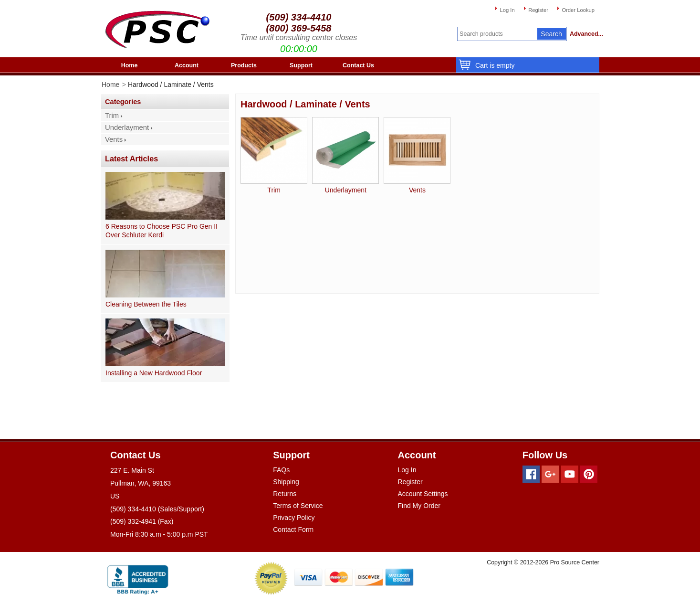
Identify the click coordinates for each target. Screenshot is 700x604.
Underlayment (127, 127)
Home (130, 65)
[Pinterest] (589, 474)
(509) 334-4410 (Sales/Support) (157, 509)
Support (301, 65)
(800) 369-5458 (299, 28)
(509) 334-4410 (299, 17)
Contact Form (293, 530)
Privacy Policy (294, 518)
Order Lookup (578, 10)
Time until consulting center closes (299, 37)
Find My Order (419, 506)
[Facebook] (531, 474)
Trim (112, 116)
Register (538, 10)
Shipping (286, 482)
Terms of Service (298, 506)
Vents (114, 139)
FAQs (281, 470)
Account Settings (423, 494)
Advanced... (585, 34)
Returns (285, 494)
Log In (507, 10)
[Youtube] (570, 474)
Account (187, 65)
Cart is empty (492, 65)
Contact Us (358, 65)
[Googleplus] (550, 474)
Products (244, 65)
